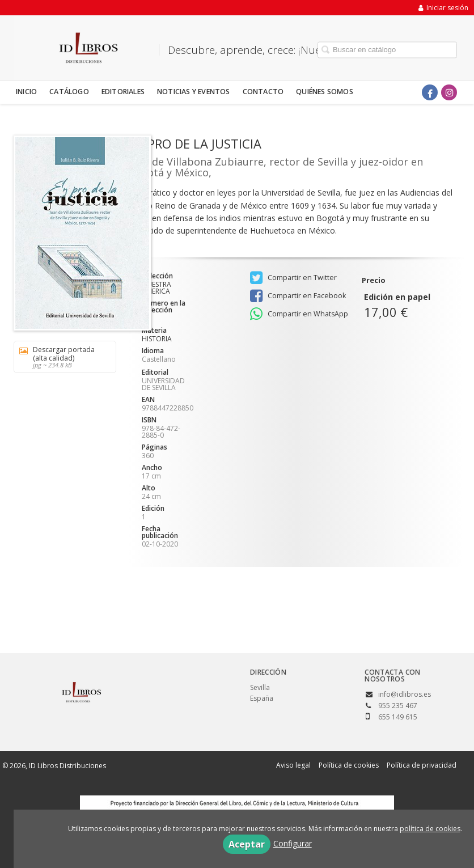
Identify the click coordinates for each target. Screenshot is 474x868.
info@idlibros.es (405, 694)
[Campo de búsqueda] (387, 50)
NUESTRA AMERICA (156, 288)
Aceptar (247, 844)
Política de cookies (349, 765)
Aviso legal (293, 765)
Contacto (263, 92)
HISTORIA (157, 339)
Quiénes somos (325, 92)
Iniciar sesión (443, 8)
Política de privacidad (422, 765)
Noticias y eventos (194, 92)
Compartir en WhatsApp (299, 314)
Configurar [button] (293, 843)
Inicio (26, 92)
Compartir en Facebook (298, 296)
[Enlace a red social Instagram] (449, 92)
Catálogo (69, 92)
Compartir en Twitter (293, 278)
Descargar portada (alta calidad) (61, 357)
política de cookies (430, 829)
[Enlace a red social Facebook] (430, 92)
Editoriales (123, 92)
